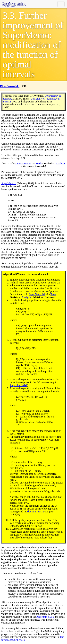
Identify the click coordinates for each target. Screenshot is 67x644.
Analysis (61, 164)
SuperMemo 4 (9, 183)
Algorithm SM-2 (18, 385)
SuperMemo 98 (23, 164)
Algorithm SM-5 (45, 617)
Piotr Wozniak (9, 86)
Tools (39, 164)
